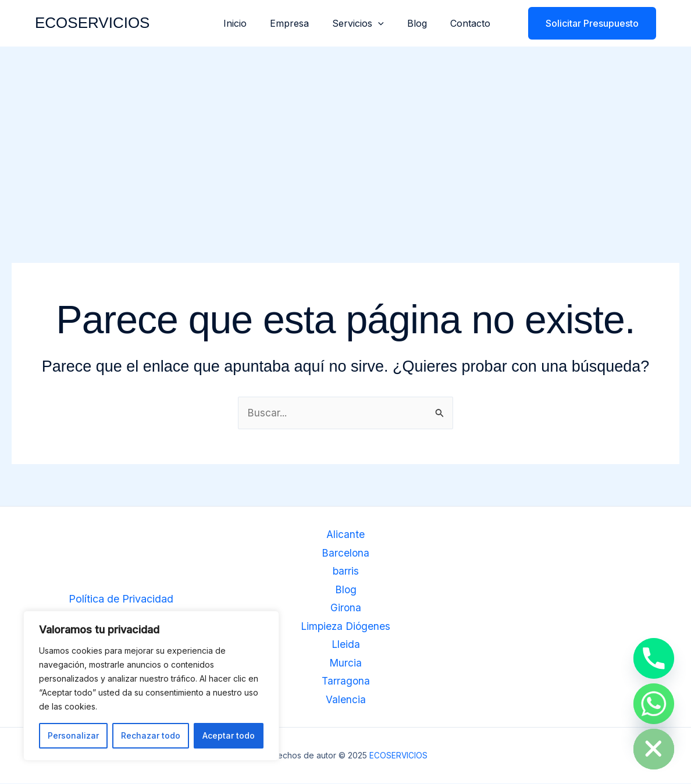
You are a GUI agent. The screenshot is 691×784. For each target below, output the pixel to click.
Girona (345, 609)
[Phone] (654, 658)
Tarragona (346, 682)
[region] (151, 686)
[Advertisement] (345, 134)
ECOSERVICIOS (92, 23)
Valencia (346, 700)
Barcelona (346, 553)
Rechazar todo (151, 735)
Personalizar (73, 735)
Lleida (345, 645)
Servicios (370, 23)
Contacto (473, 23)
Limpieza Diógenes (346, 627)
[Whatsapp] (654, 704)
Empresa (306, 23)
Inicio (256, 23)
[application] (390, 23)
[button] (585, 23)
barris (345, 572)
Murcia (346, 663)
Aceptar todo (229, 735)
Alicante (346, 535)
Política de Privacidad (121, 599)
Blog (424, 23)
